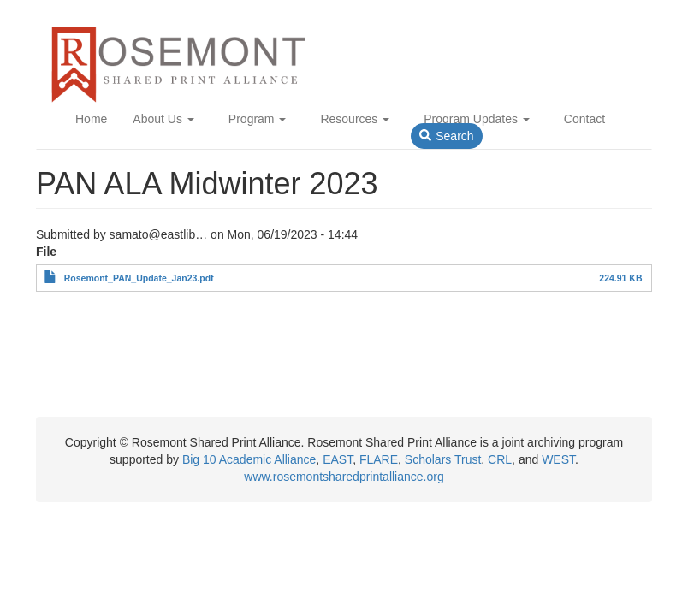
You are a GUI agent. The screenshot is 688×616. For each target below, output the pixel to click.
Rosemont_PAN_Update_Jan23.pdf (139, 278)
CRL (500, 459)
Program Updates (477, 119)
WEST (558, 459)
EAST (338, 459)
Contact (584, 119)
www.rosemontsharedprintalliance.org (344, 477)
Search (446, 136)
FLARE (379, 459)
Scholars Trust (443, 459)
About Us (163, 119)
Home (91, 119)
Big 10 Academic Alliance (249, 459)
